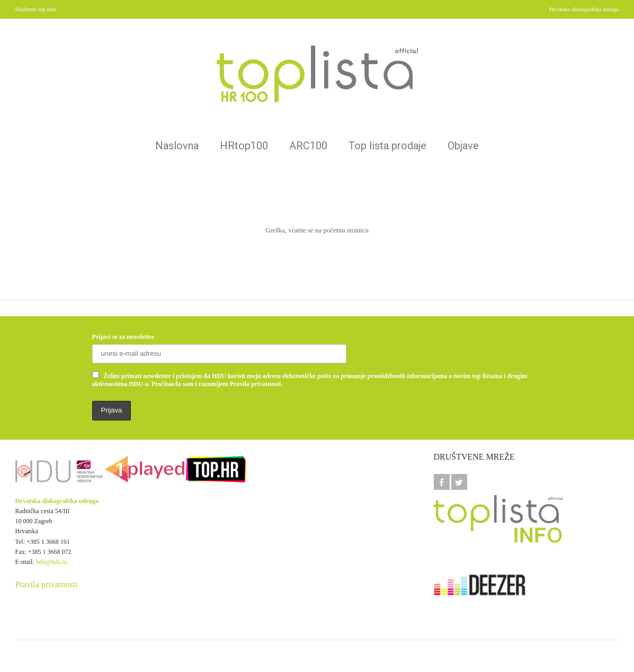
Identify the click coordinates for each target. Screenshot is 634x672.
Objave (463, 146)
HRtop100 (244, 146)
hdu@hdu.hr (52, 562)
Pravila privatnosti (47, 584)
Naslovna (177, 146)
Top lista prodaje (387, 146)
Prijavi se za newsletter (123, 337)
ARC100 (308, 146)
